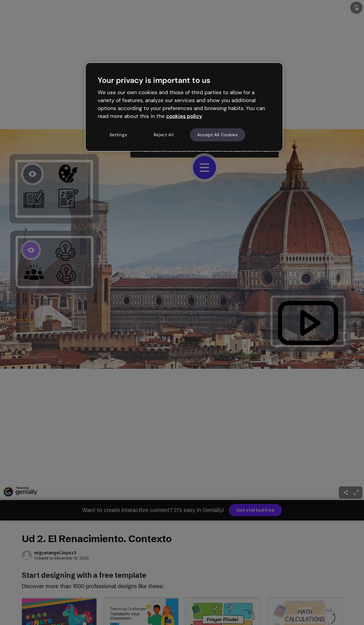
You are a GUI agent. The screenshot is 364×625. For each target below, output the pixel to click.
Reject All (164, 135)
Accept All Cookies (218, 135)
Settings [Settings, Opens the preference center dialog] (118, 135)
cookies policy (184, 116)
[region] (184, 107)
